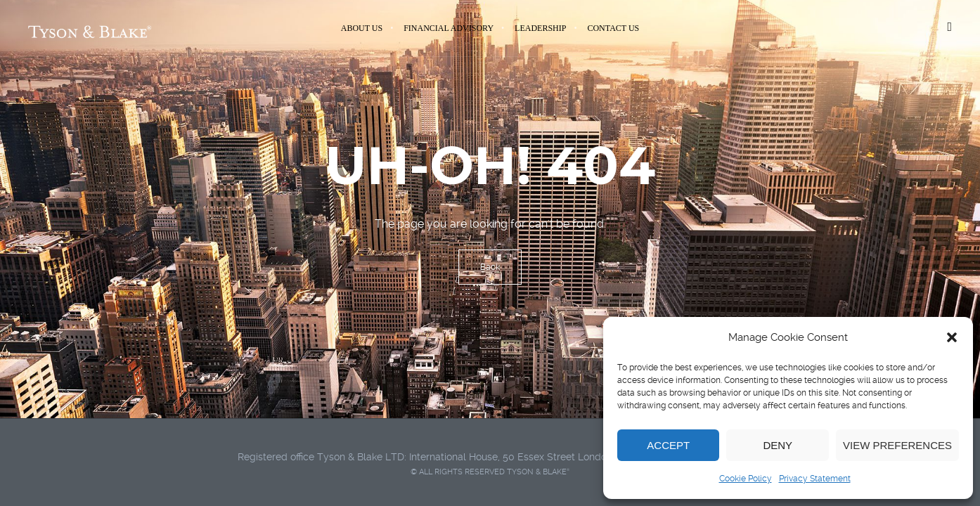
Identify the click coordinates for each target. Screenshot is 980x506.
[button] (952, 337)
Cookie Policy (746, 479)
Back (490, 267)
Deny (778, 445)
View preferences (897, 445)
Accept (668, 445)
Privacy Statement (815, 479)
